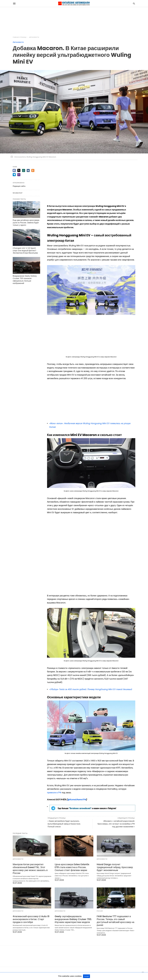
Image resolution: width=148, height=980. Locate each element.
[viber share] (19, 175)
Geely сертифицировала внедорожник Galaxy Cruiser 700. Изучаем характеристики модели (73, 919)
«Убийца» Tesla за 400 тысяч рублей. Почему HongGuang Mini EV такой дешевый (91, 689)
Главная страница (20, 37)
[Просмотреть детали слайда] (92, 811)
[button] (91, 290)
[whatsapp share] (24, 170)
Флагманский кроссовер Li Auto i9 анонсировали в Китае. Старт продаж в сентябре (31, 919)
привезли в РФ (54, 793)
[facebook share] (14, 170)
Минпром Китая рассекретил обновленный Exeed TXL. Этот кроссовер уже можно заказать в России (30, 869)
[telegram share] (14, 175)
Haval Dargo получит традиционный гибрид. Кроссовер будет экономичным (115, 867)
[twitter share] (19, 170)
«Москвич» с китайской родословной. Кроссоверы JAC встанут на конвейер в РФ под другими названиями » (116, 824)
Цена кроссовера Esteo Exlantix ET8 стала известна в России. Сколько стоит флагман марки (72, 867)
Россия (58, 859)
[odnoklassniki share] (33, 170)
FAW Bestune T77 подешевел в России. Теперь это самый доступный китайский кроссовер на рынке (116, 921)
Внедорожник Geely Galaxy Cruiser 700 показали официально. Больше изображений (25, 280)
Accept (87, 976)
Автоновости (34, 37)
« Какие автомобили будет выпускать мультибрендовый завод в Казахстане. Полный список (64, 824)
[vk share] (28, 170)
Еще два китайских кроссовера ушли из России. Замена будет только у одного (26, 223)
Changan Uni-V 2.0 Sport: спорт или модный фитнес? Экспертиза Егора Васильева (25, 251)
